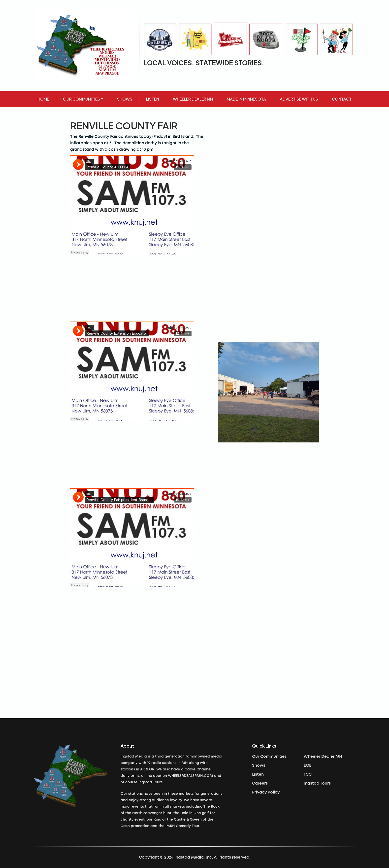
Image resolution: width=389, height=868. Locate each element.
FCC (308, 774)
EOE (308, 765)
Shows (259, 765)
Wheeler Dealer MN (323, 757)
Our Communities (269, 757)
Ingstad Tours (317, 783)
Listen (258, 774)
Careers (260, 783)
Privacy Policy (266, 792)
